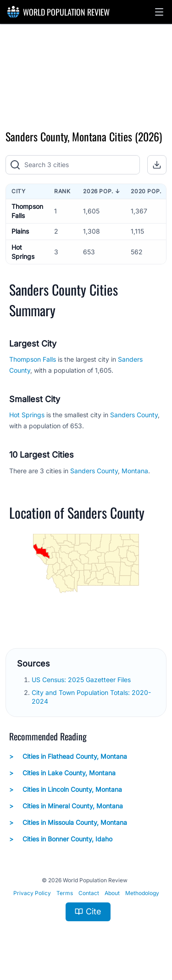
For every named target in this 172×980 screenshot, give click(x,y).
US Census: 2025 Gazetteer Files (82, 680)
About (112, 893)
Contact (89, 893)
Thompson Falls (33, 359)
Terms (65, 893)
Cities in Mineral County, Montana (66, 806)
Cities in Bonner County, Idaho (61, 839)
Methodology (142, 893)
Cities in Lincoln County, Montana (66, 790)
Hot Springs (28, 415)
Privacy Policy (32, 893)
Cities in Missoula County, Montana (68, 823)
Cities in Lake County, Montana (62, 773)
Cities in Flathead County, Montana (68, 756)
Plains (20, 231)
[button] (159, 12)
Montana (135, 471)
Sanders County (134, 415)
